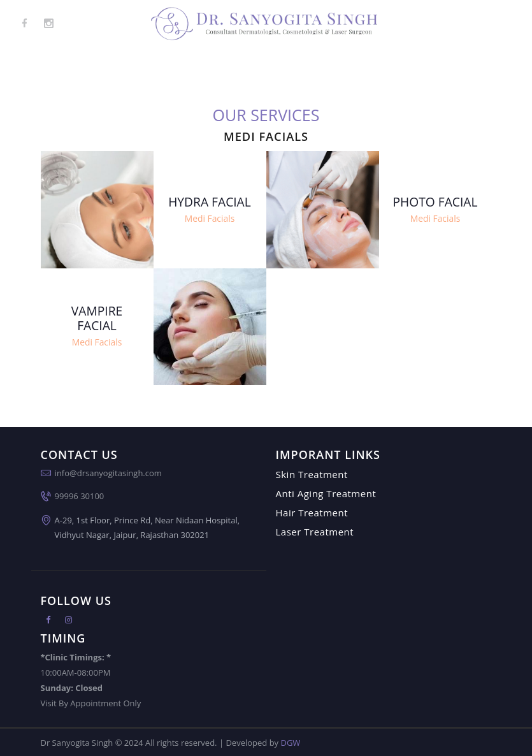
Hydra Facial (210, 202)
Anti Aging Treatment (326, 493)
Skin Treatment (312, 474)
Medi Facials (209, 218)
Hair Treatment (312, 512)
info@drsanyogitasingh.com (108, 473)
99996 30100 (80, 496)
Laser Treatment (315, 532)
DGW (290, 742)
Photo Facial (435, 202)
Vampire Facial (97, 319)
